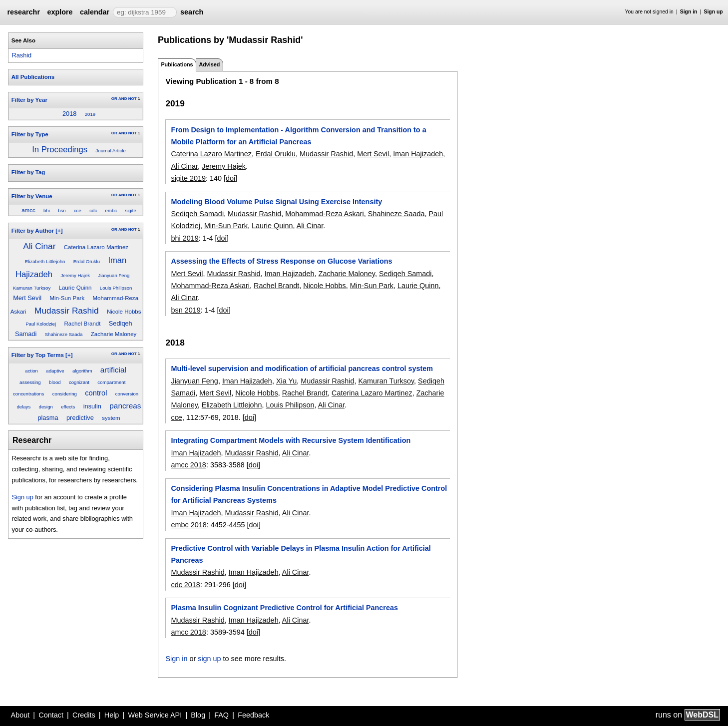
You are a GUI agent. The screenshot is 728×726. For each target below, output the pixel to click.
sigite (130, 210)
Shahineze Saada (64, 334)
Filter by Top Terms (38, 355)
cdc (93, 210)
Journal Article (111, 151)
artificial (113, 370)
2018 (69, 114)
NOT (133, 99)
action (31, 371)
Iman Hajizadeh (418, 154)
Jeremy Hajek (75, 275)
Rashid (21, 55)
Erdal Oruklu (87, 261)
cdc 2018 (185, 585)
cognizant (79, 382)
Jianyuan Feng (114, 275)
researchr (23, 12)
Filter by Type (30, 134)
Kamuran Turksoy (32, 288)
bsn (62, 210)
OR (114, 99)
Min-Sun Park (67, 298)
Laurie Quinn (75, 288)
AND (123, 99)
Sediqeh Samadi (197, 214)
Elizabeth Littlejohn (45, 261)
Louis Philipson (116, 288)
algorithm (82, 371)
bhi (47, 210)
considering (65, 394)
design (46, 407)
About (20, 715)
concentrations (28, 394)
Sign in (689, 12)
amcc (28, 210)
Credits (84, 715)
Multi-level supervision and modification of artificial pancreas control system (302, 368)
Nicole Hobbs (124, 312)
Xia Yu (286, 381)
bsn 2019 (185, 310)
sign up (209, 659)
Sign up (714, 12)
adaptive (55, 371)
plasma (48, 418)
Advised (209, 64)
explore (60, 12)
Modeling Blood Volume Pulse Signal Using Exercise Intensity (276, 202)
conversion (127, 394)
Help (112, 715)
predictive (80, 418)
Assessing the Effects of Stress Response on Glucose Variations (281, 261)
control (96, 393)
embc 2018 (188, 525)
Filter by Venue (32, 196)
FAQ (221, 715)
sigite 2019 (188, 178)
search (192, 12)
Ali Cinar (39, 246)
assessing (30, 382)
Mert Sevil (27, 298)
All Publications (33, 77)
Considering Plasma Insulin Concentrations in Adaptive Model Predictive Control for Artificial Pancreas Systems (309, 494)
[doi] (230, 178)
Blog (198, 715)
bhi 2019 (184, 238)
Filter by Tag (28, 172)
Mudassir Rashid (67, 311)
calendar (95, 12)
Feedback (253, 715)
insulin (92, 406)
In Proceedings (60, 150)
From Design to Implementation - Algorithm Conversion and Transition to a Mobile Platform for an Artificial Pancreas (298, 136)
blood (55, 382)
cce (78, 210)
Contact (51, 715)
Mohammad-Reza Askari (325, 214)
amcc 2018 (188, 465)
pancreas (125, 406)
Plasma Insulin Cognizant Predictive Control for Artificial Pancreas (284, 608)
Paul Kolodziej (41, 324)
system (111, 418)
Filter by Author (33, 231)
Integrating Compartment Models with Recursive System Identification (291, 440)
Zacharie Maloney (114, 334)
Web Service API (155, 715)
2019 (90, 114)
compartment (111, 382)
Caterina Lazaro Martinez (96, 247)
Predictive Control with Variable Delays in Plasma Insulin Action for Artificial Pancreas (301, 554)
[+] (59, 231)
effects (68, 407)
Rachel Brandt (82, 324)
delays (23, 407)
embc (111, 210)
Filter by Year (29, 100)
